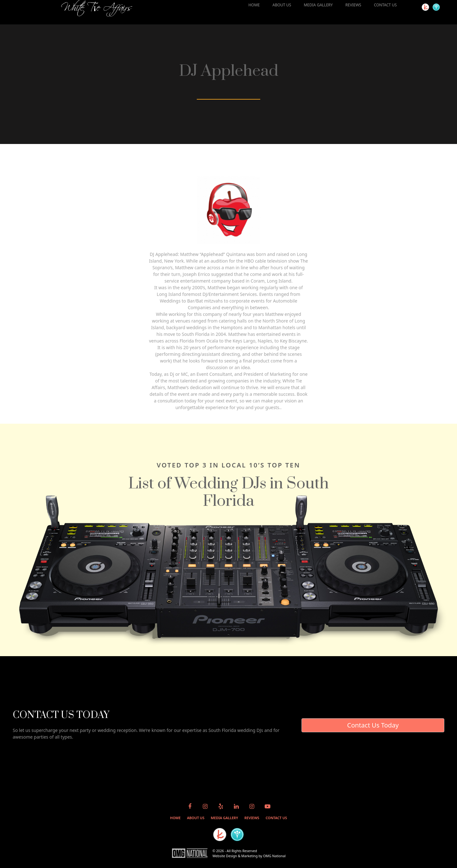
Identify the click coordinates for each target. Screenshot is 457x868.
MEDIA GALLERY (318, 5)
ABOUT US (282, 5)
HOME (254, 5)
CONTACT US (385, 5)
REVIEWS (353, 5)
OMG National (274, 856)
